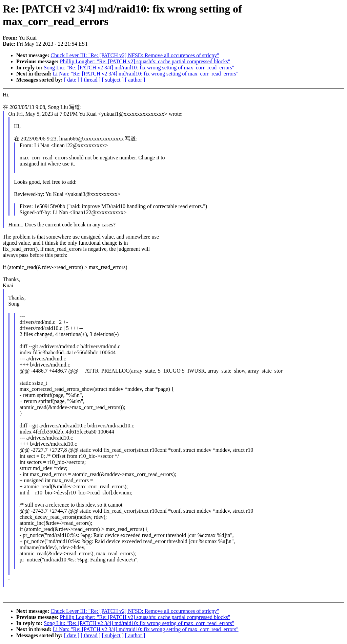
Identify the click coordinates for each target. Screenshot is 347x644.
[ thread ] (91, 80)
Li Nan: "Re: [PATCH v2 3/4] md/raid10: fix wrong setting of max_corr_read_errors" (146, 74)
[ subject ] (113, 80)
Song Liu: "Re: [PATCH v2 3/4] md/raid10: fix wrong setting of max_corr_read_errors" (139, 68)
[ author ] (135, 80)
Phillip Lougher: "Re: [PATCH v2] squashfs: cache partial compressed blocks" (145, 61)
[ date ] (72, 80)
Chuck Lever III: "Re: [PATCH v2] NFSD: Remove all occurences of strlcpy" (135, 55)
